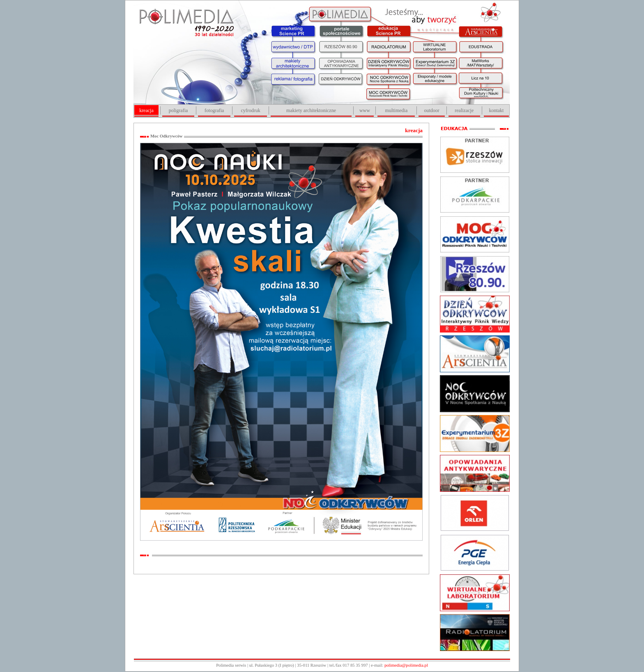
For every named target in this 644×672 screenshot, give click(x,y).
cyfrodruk (250, 110)
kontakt (496, 110)
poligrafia (178, 110)
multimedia (397, 110)
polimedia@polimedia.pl (406, 665)
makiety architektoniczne (311, 110)
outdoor (431, 110)
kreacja (146, 110)
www (365, 110)
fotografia (214, 110)
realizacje (464, 110)
